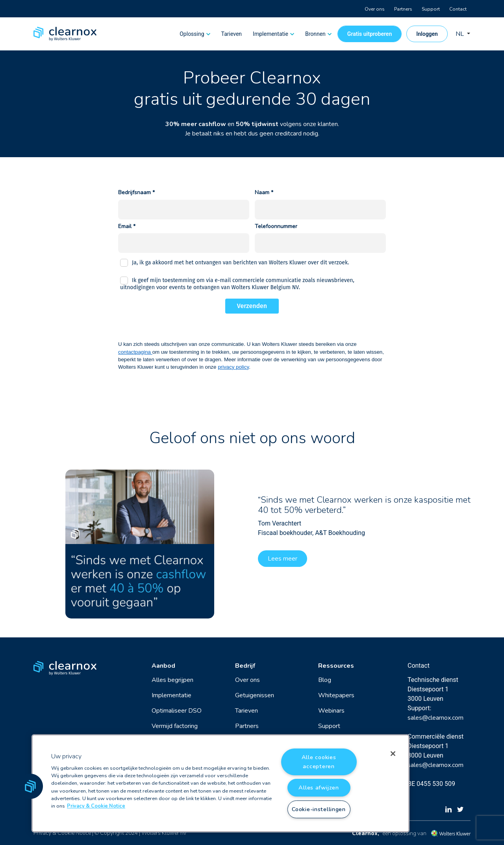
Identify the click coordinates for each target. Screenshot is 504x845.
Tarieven (232, 34)
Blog (325, 680)
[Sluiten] (393, 754)
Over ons (375, 9)
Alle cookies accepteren (319, 762)
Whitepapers (336, 695)
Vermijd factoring (175, 726)
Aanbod (163, 666)
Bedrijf (245, 666)
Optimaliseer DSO (177, 711)
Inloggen (427, 34)
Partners (403, 9)
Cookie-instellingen (319, 809)
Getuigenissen (255, 695)
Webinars (331, 711)
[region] (220, 783)
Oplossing (192, 34)
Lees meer (283, 559)
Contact (458, 9)
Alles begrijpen (172, 680)
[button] (30, 786)
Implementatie (271, 34)
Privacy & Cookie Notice (62, 833)
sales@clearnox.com (435, 718)
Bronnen (315, 34)
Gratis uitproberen (370, 34)
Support (431, 9)
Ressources (336, 666)
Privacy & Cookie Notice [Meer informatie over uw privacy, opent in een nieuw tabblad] (96, 806)
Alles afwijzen (319, 787)
